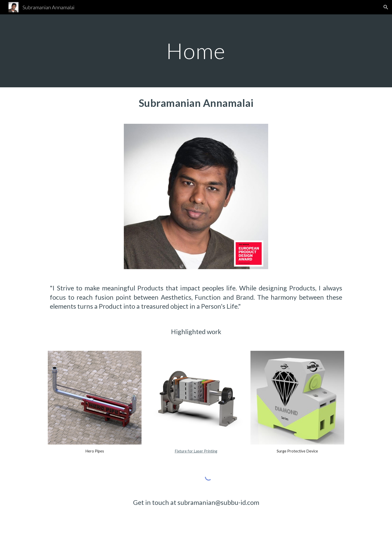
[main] (196, 51)
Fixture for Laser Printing (196, 451)
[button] (386, 7)
